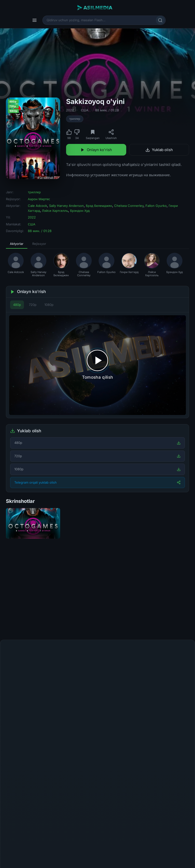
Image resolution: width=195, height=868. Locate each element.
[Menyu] (35, 20)
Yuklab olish (159, 150)
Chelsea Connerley (129, 206)
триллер (75, 119)
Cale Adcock (37, 206)
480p (17, 305)
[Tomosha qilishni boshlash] (97, 365)
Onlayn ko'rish (96, 150)
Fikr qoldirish (174, 651)
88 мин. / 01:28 (107, 110)
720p (33, 305)
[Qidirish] (160, 20)
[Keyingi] (188, 595)
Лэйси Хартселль (55, 211)
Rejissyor (39, 244)
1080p (49, 305)
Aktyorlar (17, 244)
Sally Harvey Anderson (66, 206)
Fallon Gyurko (156, 206)
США (85, 110)
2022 (70, 110)
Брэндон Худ (80, 211)
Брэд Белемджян (99, 206)
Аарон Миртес (39, 199)
